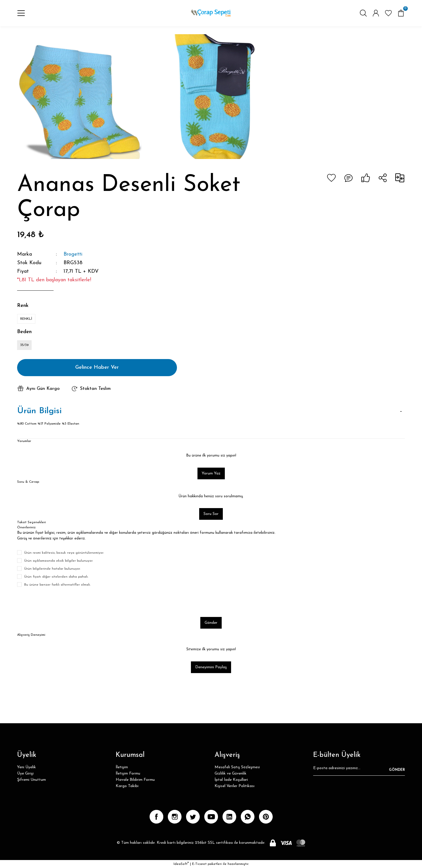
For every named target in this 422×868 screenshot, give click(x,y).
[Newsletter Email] (359, 770)
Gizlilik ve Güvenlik (231, 774)
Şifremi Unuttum (31, 780)
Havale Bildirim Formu (135, 780)
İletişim (122, 767)
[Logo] (211, 13)
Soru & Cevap (28, 482)
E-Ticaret (199, 864)
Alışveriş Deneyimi (31, 635)
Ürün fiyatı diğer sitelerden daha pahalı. (56, 577)
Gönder (211, 623)
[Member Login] (376, 13)
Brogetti (73, 254)
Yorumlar (24, 441)
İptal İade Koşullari (231, 780)
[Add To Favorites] (331, 178)
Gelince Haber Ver (97, 367)
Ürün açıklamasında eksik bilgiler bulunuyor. (59, 561)
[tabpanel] (79, 97)
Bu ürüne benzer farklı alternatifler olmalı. (57, 585)
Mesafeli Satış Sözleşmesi (237, 767)
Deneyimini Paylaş (211, 667)
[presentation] (60, 602)
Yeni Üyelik (26, 767)
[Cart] (401, 13)
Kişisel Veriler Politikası (235, 786)
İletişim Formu (128, 774)
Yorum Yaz (211, 473)
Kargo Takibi (127, 786)
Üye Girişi (25, 774)
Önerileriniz (26, 527)
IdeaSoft (181, 864)
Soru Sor (211, 514)
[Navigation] (21, 13)
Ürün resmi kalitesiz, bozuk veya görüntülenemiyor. (64, 553)
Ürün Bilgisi (39, 411)
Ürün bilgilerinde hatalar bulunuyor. (52, 569)
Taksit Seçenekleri (31, 522)
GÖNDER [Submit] (397, 770)
